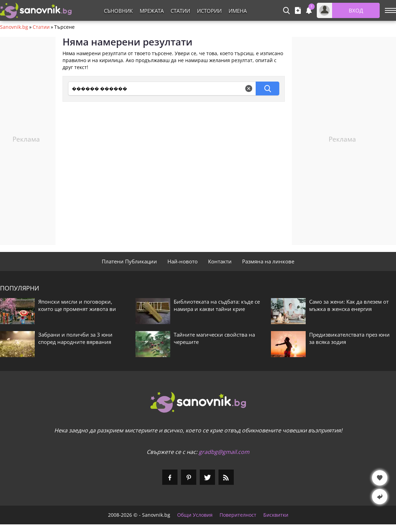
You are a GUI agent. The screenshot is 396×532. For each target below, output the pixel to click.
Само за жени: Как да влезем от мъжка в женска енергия (349, 305)
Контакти (220, 261)
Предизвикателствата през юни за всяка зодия (349, 338)
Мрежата (152, 11)
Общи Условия (195, 515)
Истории (209, 11)
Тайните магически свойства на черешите (214, 338)
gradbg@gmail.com (224, 452)
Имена (238, 11)
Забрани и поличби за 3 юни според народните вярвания (75, 338)
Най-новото (183, 261)
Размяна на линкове (268, 261)
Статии (180, 11)
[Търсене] (162, 88)
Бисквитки (276, 515)
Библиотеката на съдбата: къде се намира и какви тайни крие (217, 305)
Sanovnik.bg (14, 27)
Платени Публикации (129, 261)
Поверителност (238, 515)
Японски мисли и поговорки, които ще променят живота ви (77, 305)
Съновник (118, 11)
